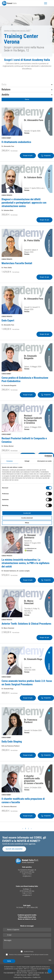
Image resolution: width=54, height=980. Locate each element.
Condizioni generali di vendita (27, 915)
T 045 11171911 (27, 874)
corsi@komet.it (27, 895)
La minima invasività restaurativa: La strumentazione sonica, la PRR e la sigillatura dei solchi (25, 563)
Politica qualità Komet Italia (27, 917)
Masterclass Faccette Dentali (17, 263)
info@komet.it (27, 876)
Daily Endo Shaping (12, 742)
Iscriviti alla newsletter (14, 849)
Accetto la (29, 952)
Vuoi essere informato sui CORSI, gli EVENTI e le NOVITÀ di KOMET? (24, 839)
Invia (9, 961)
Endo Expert (8, 321)
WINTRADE (36, 975)
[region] (27, 65)
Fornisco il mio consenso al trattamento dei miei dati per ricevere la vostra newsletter (28, 956)
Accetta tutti (27, 513)
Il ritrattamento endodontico (16, 142)
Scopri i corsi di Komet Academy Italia (27, 60)
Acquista (46, 156)
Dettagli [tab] (27, 461)
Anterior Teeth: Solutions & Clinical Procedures (26, 624)
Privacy (31, 952)
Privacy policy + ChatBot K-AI (32, 977)
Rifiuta (27, 523)
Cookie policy (18, 977)
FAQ (50, 960)
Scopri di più (28, 156)
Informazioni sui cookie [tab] (44, 461)
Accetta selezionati (27, 518)
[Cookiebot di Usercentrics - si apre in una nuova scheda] (43, 456)
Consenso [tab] (10, 461)
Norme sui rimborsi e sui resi (27, 919)
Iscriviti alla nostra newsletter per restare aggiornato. (19, 844)
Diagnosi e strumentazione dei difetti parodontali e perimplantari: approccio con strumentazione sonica (24, 203)
